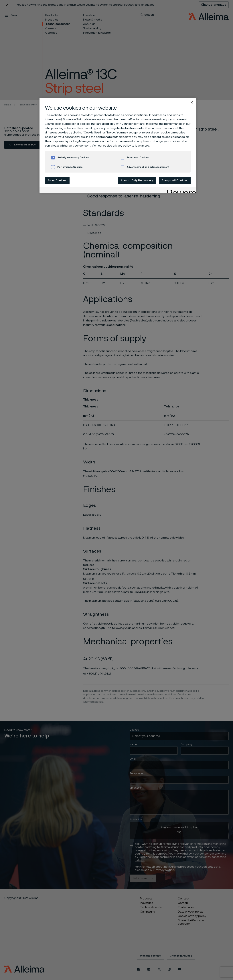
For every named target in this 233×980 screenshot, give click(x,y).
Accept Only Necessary (137, 181)
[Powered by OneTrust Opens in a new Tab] (180, 190)
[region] (118, 145)
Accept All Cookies (175, 181)
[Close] (192, 102)
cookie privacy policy (117, 146)
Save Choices (57, 181)
